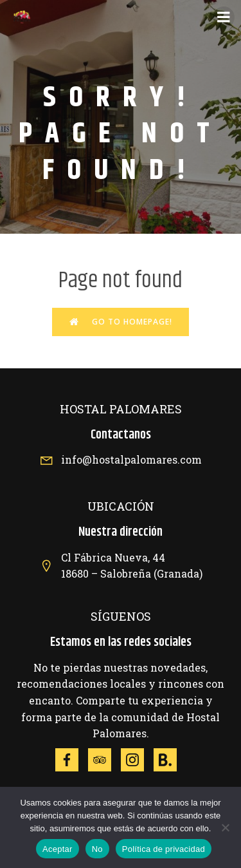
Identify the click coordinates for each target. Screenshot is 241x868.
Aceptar (58, 849)
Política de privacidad (164, 849)
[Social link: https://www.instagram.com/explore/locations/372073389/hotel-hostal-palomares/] (137, 760)
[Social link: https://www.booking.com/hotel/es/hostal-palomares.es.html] (170, 760)
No (97, 849)
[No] (225, 827)
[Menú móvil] (224, 17)
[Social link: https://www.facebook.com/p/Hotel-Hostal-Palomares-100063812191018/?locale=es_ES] (72, 760)
